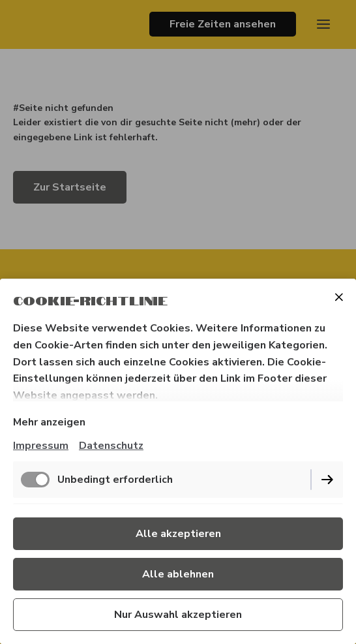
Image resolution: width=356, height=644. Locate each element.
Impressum (41, 446)
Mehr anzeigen (49, 422)
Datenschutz (111, 446)
